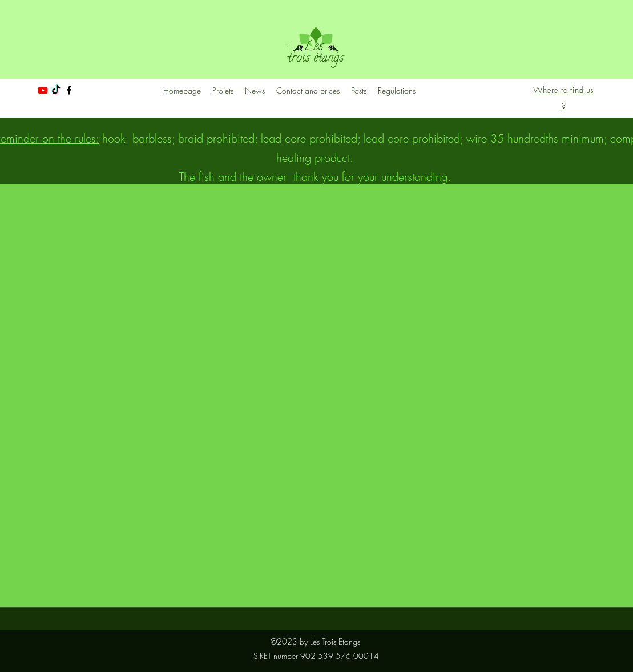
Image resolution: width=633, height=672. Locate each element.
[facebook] (69, 90)
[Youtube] (43, 90)
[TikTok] (56, 90)
